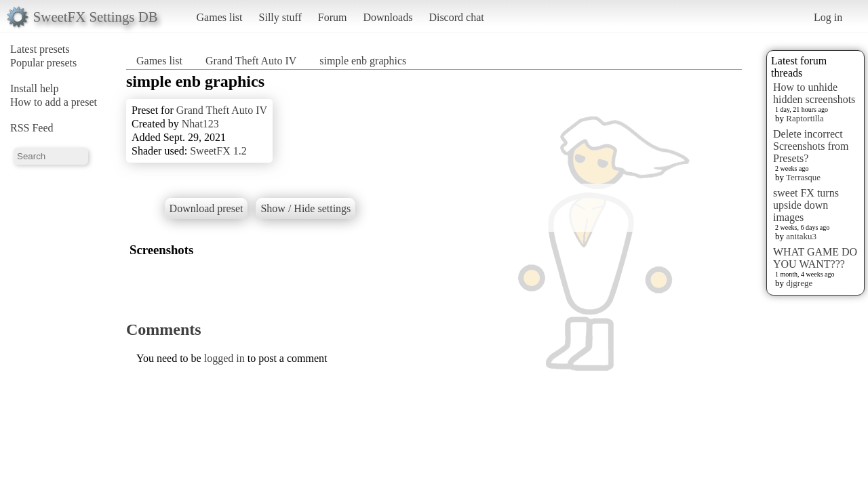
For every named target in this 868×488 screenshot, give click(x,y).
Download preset (206, 208)
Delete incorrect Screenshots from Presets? (811, 146)
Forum (333, 17)
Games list (220, 17)
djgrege (799, 283)
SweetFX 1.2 (218, 151)
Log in (828, 17)
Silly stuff (280, 17)
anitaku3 (801, 236)
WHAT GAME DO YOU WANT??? (815, 258)
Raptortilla (805, 118)
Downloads (388, 17)
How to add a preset (54, 102)
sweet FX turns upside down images (806, 205)
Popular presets (43, 63)
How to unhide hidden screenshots (814, 93)
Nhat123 (200, 124)
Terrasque (803, 177)
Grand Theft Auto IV (251, 61)
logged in (224, 358)
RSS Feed (32, 128)
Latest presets (40, 49)
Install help (35, 88)
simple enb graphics (363, 61)
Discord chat (456, 17)
